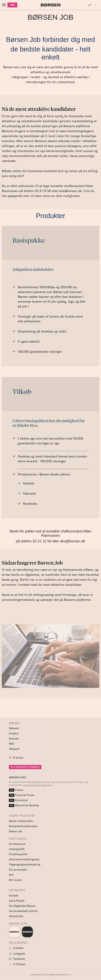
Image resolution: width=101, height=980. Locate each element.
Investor (14, 733)
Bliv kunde (15, 880)
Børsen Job (16, 831)
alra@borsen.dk (70, 191)
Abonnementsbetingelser (24, 859)
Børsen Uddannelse (21, 821)
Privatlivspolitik (18, 854)
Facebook (17, 959)
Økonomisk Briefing (24, 805)
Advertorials (16, 916)
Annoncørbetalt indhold (23, 911)
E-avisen (18, 758)
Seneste (14, 739)
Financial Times (22, 795)
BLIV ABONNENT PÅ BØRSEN (25, 767)
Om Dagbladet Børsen (22, 906)
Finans (16, 790)
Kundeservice (17, 844)
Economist (18, 800)
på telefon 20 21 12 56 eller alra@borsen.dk (50, 541)
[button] (96, 5)
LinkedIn (16, 948)
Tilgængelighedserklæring (25, 864)
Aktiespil (14, 749)
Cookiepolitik (17, 849)
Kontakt (14, 896)
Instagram (17, 954)
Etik (11, 875)
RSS (11, 744)
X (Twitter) (17, 964)
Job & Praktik (17, 901)
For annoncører (18, 870)
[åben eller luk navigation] (5, 5)
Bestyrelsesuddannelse (23, 826)
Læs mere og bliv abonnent (38, 785)
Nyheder (14, 728)
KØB (12, 5)
